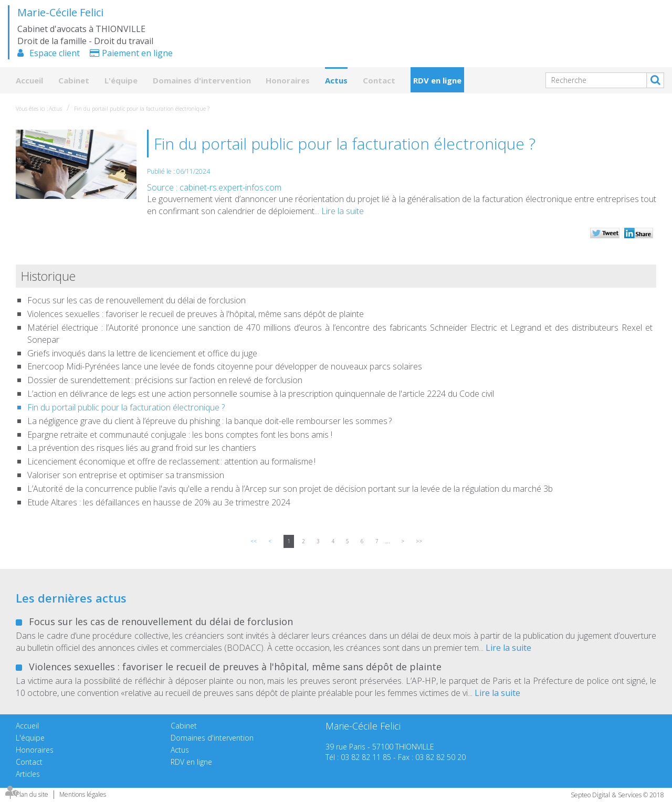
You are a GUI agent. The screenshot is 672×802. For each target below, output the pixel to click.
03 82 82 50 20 (440, 757)
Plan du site (32, 794)
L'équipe (121, 80)
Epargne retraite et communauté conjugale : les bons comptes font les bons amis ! (180, 435)
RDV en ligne (437, 80)
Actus (336, 80)
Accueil (29, 80)
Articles (28, 774)
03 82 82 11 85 (366, 757)
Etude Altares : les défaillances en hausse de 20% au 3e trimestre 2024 (159, 502)
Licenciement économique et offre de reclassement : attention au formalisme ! (171, 461)
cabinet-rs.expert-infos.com (230, 187)
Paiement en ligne (137, 53)
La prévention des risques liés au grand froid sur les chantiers (142, 448)
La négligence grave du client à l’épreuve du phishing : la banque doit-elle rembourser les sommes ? (209, 421)
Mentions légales (83, 794)
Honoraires (288, 80)
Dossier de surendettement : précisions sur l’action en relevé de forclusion (165, 380)
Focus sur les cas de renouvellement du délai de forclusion (136, 300)
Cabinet (74, 80)
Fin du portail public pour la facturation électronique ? (142, 109)
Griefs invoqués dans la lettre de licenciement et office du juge (142, 353)
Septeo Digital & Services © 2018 (617, 795)
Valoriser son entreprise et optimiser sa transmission (126, 475)
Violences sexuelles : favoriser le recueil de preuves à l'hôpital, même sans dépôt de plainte (196, 314)
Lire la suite (343, 211)
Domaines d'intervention (202, 80)
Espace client (55, 53)
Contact (379, 80)
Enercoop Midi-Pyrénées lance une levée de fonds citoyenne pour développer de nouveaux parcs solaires (225, 366)
